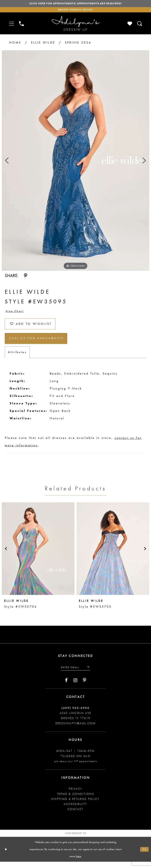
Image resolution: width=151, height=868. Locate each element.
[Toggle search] (140, 25)
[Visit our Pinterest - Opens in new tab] (85, 686)
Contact (75, 815)
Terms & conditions (75, 800)
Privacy (76, 795)
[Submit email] (90, 673)
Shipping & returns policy (75, 805)
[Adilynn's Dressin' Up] (75, 25)
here (79, 862)
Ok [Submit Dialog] (144, 855)
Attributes (17, 357)
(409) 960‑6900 (76, 714)
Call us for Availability (40, 343)
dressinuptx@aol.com (76, 729)
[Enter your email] (75, 673)
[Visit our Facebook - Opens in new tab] (66, 686)
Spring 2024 (78, 44)
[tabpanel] (75, 162)
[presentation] (38, 554)
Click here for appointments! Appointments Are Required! (75, 4)
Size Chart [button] (16, 313)
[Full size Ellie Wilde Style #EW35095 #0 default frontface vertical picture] (75, 162)
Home (15, 44)
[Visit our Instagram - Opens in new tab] (75, 686)
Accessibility (75, 810)
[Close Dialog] (6, 856)
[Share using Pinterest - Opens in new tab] (26, 277)
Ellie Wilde (43, 44)
